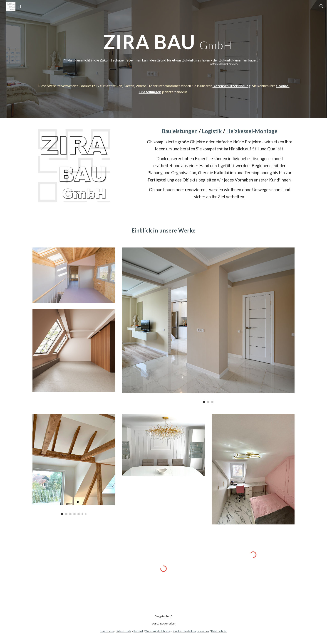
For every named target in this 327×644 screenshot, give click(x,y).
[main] (163, 35)
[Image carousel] (208, 325)
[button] (322, 6)
